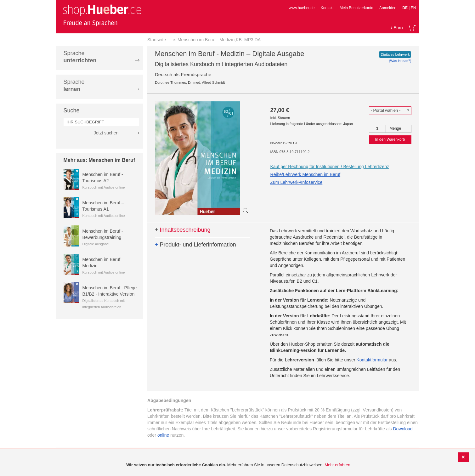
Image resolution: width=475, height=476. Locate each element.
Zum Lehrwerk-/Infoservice (297, 182)
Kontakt (327, 8)
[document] (238, 465)
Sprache (80, 57)
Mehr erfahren (337, 465)
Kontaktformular (372, 360)
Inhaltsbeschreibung (183, 230)
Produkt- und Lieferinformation (195, 245)
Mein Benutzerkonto (356, 8)
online (163, 435)
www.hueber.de (302, 8)
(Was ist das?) (400, 61)
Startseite (157, 40)
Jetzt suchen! (107, 133)
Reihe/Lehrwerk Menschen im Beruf (305, 174)
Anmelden (388, 8)
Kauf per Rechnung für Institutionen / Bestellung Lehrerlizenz (330, 167)
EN (413, 8)
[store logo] (102, 15)
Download (403, 429)
